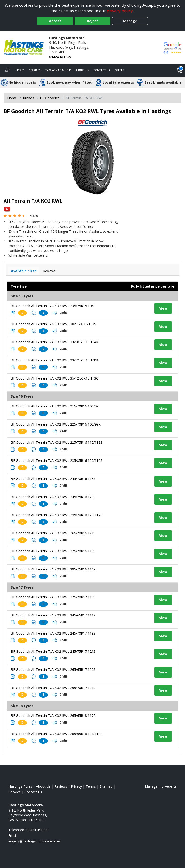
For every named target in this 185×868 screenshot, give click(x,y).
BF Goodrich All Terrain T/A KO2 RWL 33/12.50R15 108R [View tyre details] (54, 360)
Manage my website (161, 786)
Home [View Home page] (12, 98)
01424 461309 (60, 57)
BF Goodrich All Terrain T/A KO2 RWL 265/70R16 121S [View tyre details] (53, 533)
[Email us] (34, 841)
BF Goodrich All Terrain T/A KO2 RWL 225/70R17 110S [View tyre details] (53, 597)
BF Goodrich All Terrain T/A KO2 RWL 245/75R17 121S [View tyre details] (53, 651)
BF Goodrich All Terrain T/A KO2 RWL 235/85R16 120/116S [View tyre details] (56, 460)
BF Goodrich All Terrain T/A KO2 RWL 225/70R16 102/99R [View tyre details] (56, 424)
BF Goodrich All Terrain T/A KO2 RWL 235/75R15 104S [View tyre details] (53, 306)
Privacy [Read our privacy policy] (76, 786)
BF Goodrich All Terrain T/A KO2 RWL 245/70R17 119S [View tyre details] (53, 633)
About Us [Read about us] (43, 786)
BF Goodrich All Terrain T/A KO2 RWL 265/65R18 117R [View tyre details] (53, 716)
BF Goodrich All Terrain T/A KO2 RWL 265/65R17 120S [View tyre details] (53, 670)
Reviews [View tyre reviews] (49, 271)
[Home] (7, 70)
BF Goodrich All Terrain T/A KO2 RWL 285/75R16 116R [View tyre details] (53, 569)
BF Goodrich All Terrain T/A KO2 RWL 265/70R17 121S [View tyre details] (53, 688)
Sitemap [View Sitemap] (106, 786)
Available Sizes (24, 271)
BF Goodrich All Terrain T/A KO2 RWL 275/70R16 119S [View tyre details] (53, 551)
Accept (55, 21)
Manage (130, 21)
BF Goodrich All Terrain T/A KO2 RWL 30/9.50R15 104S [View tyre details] (53, 324)
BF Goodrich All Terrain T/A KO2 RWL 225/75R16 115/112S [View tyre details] (56, 442)
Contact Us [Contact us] (102, 70)
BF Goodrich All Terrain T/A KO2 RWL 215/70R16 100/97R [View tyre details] (56, 406)
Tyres (20, 70)
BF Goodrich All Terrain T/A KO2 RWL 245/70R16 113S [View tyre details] (53, 479)
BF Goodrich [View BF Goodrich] (50, 98)
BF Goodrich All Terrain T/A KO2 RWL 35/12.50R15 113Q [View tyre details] (55, 378)
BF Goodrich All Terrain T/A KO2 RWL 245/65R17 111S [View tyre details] (53, 615)
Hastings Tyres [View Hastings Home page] (20, 786)
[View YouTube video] (7, 209)
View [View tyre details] (163, 308)
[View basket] (180, 70)
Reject (92, 21)
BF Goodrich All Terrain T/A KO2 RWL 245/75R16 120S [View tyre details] (53, 497)
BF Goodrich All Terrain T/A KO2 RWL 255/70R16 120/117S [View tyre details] (56, 515)
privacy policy (120, 11)
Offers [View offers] (119, 70)
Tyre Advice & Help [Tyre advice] (58, 70)
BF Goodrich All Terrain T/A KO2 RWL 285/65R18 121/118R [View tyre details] (57, 734)
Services (35, 70)
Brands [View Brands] (28, 98)
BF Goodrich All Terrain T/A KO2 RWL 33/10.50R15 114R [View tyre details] (54, 342)
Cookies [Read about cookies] (15, 792)
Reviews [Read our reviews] (61, 786)
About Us (82, 70)
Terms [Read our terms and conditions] (91, 786)
